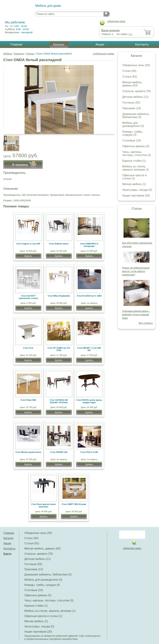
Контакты (142, 44)
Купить (28, 256)
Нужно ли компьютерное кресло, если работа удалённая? (136, 271)
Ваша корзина (110, 30)
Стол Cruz (28, 348)
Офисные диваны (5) (136, 146)
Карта (7, 554)
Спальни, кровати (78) (137, 91)
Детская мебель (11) (135, 97)
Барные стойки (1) (134, 161)
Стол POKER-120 (59, 452)
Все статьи (146, 323)
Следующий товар (103, 54)
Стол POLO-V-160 (89, 452)
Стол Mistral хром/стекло (28, 452)
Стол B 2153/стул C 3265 (89, 296)
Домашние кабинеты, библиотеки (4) (136, 116)
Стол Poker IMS (28, 400)
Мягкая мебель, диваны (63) (132, 84)
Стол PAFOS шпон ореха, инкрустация (89, 401)
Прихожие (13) (132, 108)
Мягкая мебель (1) (134, 184)
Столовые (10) (132, 140)
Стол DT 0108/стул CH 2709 (59, 349)
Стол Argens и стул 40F (28, 244)
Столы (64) (129, 71)
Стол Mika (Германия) (59, 296)
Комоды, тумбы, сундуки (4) (133, 133)
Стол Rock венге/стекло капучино (44, 506)
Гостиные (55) (131, 103)
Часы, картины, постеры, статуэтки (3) (137, 153)
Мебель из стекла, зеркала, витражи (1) (136, 168)
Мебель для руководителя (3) (133, 124)
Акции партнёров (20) (136, 196)
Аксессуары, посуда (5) (137, 190)
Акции (100, 44)
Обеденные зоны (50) (136, 65)
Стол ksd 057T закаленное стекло (28, 297)
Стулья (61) (130, 77)
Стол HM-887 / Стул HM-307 (89, 349)
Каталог (59, 44)
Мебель (8, 54)
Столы (30, 54)
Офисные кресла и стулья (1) (135, 177)
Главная (16, 44)
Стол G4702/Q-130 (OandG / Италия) (59, 401)
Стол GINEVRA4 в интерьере (89, 245)
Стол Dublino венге (59, 244)
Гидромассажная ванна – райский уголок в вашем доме (136, 315)
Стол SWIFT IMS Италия (74, 504)
